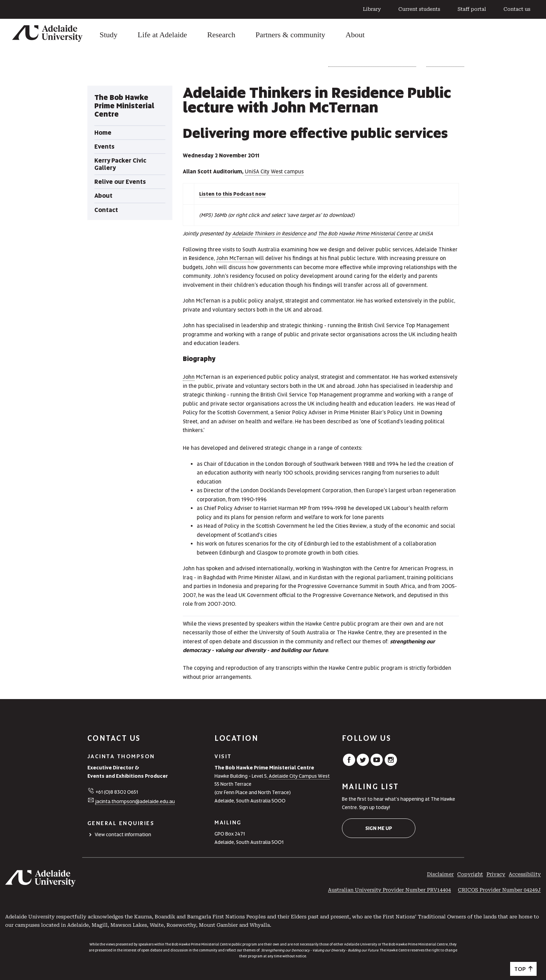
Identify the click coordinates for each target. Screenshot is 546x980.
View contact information (123, 834)
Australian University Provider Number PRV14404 (389, 890)
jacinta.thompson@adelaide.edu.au (135, 801)
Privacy (496, 874)
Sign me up (379, 828)
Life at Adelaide (162, 35)
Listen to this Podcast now (232, 194)
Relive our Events (445, 64)
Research (221, 35)
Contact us (517, 9)
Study (108, 35)
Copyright (470, 874)
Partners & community (290, 35)
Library (372, 9)
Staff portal (472, 9)
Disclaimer (440, 874)
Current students (419, 9)
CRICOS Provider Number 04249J (499, 890)
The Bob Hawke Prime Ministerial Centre (372, 64)
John (189, 377)
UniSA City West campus (274, 172)
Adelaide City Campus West (299, 776)
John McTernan (235, 258)
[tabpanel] (130, 153)
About (355, 35)
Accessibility (525, 874)
